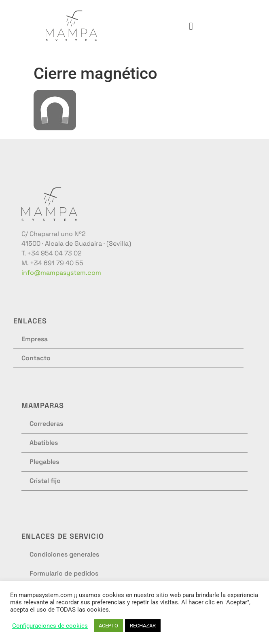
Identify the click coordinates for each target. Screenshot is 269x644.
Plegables (44, 462)
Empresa (35, 339)
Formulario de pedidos (64, 573)
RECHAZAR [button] (143, 626)
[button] (191, 26)
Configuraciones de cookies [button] (50, 626)
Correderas (46, 424)
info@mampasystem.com (61, 273)
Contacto (36, 358)
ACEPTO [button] (108, 626)
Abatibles (44, 443)
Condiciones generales (64, 554)
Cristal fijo (45, 481)
